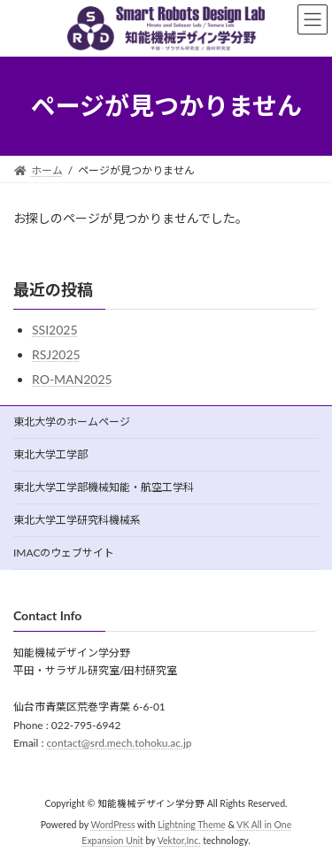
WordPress (113, 826)
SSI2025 (55, 330)
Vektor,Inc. (179, 841)
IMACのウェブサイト (64, 553)
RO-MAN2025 (72, 379)
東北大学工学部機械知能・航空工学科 (104, 487)
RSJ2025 (56, 354)
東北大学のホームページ (72, 422)
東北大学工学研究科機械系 (77, 520)
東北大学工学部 (50, 454)
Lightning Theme (192, 826)
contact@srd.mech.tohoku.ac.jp (119, 744)
